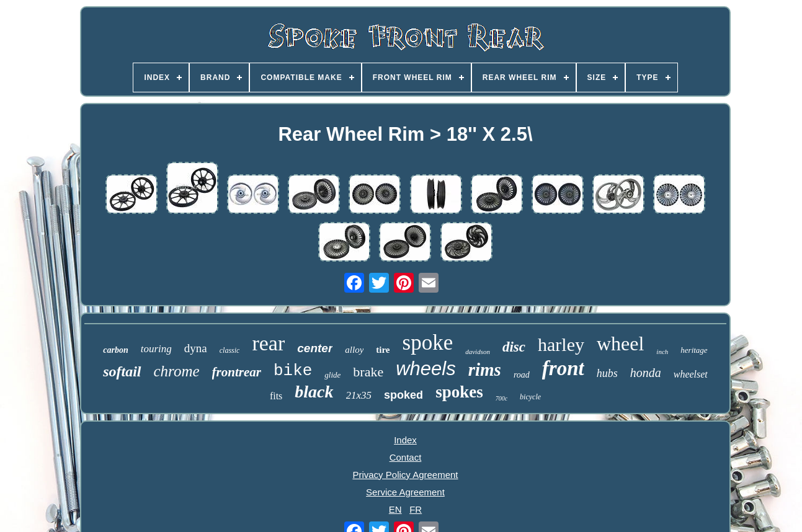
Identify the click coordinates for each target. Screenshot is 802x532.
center (315, 348)
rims (485, 370)
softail (122, 371)
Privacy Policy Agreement (405, 475)
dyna (196, 348)
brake (368, 372)
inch (662, 352)
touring (156, 349)
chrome (177, 371)
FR (416, 509)
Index (405, 440)
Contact (406, 457)
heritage (694, 350)
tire (383, 350)
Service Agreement (405, 492)
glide (332, 375)
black (314, 392)
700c (501, 398)
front (563, 368)
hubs (607, 373)
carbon (115, 350)
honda (646, 373)
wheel (620, 344)
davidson (478, 352)
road (522, 375)
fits (276, 396)
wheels (426, 369)
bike (293, 371)
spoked (403, 395)
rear (268, 343)
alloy (354, 350)
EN (395, 509)
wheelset (691, 374)
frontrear (237, 372)
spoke (428, 343)
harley (561, 344)
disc (514, 347)
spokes (459, 392)
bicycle (530, 397)
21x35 (359, 395)
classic (230, 350)
